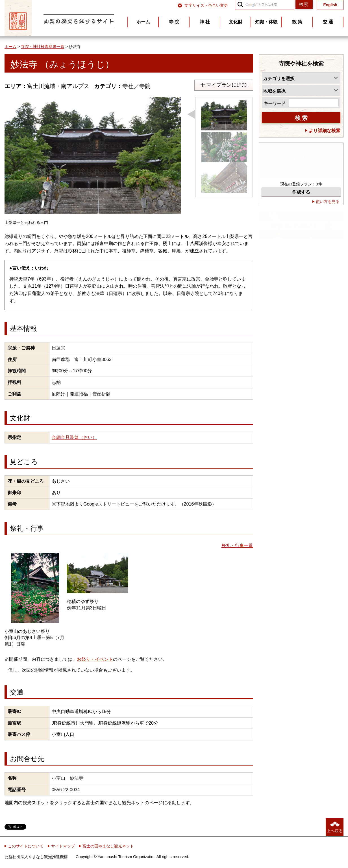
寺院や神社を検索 (301, 64)
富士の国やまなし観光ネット (106, 846)
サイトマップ (61, 846)
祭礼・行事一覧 (237, 545)
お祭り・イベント (95, 659)
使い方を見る (326, 202)
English (330, 5)
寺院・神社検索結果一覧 (43, 47)
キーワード (275, 103)
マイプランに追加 (224, 85)
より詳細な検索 (323, 131)
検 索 (301, 118)
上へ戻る (335, 831)
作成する (301, 192)
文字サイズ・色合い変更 (206, 5)
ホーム (10, 47)
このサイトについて (24, 846)
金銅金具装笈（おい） (74, 437)
